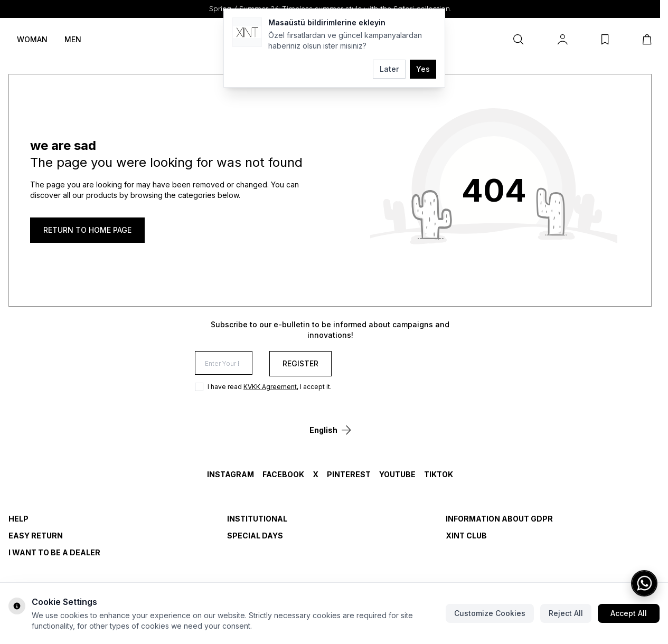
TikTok (439, 474)
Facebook (283, 474)
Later (389, 69)
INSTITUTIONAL (257, 519)
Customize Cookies (490, 613)
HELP (18, 519)
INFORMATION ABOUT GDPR (499, 519)
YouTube (397, 474)
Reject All (566, 613)
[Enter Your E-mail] (290, 364)
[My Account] (563, 40)
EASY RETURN (36, 536)
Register (434, 363)
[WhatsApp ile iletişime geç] (644, 583)
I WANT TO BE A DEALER (54, 552)
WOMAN (32, 39)
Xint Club (466, 536)
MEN (73, 39)
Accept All (629, 613)
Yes (423, 69)
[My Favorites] (605, 40)
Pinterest (349, 474)
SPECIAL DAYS (255, 536)
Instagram (230, 474)
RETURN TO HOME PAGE (87, 230)
